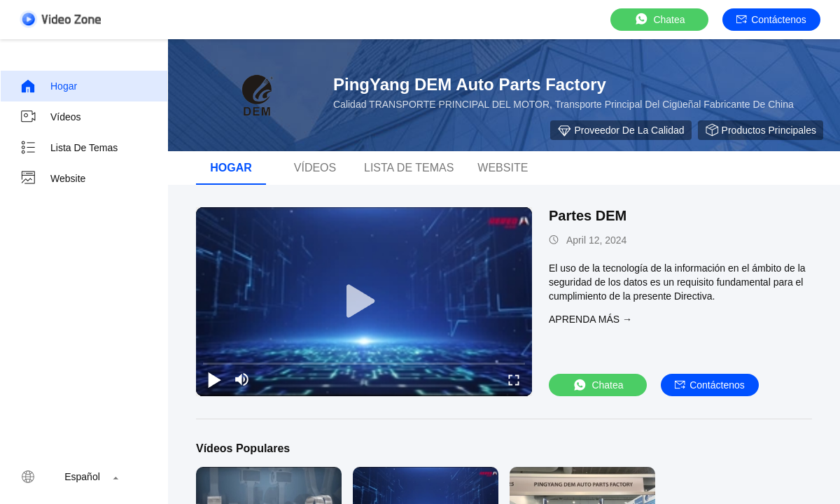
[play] (364, 302)
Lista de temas (69, 148)
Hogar (48, 86)
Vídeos (50, 117)
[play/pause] (214, 379)
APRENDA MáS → (590, 319)
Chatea (659, 19)
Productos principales (761, 130)
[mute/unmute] (242, 379)
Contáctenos (771, 20)
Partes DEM (588, 216)
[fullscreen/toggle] (514, 379)
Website (52, 178)
